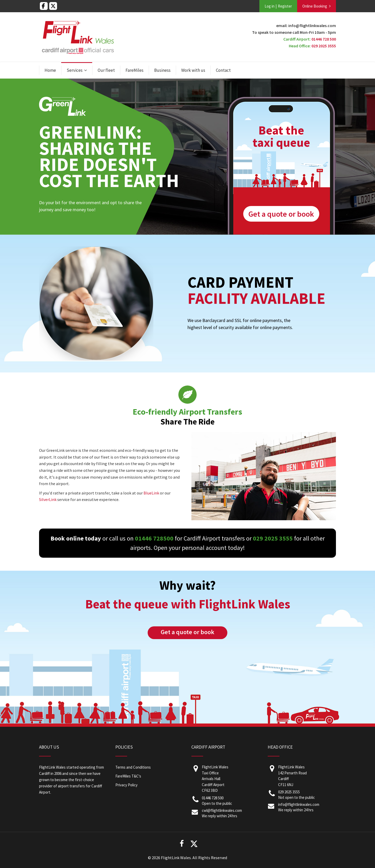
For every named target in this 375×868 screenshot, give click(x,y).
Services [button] (75, 70)
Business (162, 70)
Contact (223, 70)
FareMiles (135, 70)
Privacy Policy (126, 785)
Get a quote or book (281, 214)
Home (50, 70)
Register (285, 6)
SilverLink (48, 499)
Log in (270, 6)
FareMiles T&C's (128, 776)
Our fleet (106, 70)
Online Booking (315, 6)
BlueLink (151, 493)
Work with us (193, 70)
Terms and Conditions (133, 767)
